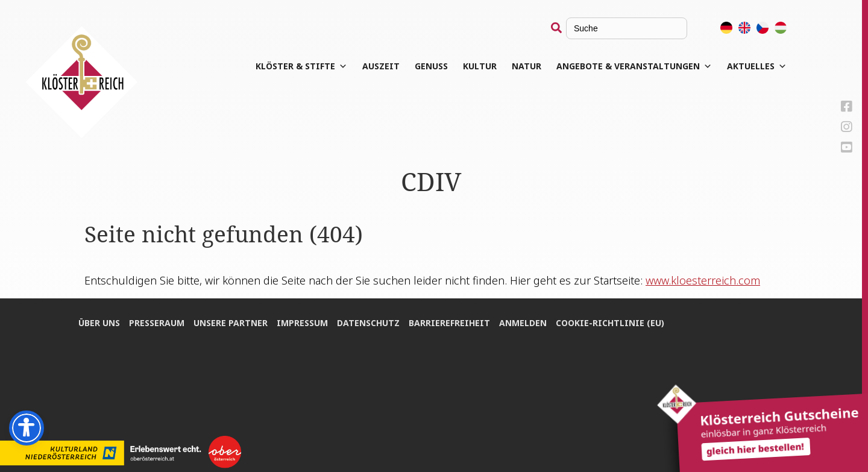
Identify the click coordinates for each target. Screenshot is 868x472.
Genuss (431, 66)
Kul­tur (480, 66)
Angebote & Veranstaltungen (634, 66)
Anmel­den (523, 323)
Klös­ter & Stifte (301, 66)
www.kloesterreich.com (703, 280)
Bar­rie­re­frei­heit (449, 323)
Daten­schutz (368, 323)
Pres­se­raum (157, 323)
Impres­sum (302, 323)
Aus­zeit (381, 66)
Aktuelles (757, 66)
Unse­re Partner (231, 323)
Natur (527, 66)
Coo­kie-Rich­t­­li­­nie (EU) (610, 323)
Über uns (99, 323)
